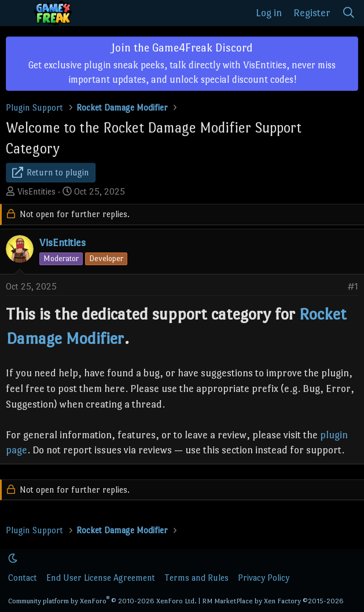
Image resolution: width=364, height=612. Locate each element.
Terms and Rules (196, 578)
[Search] (349, 13)
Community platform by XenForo (102, 601)
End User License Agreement (101, 578)
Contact (23, 578)
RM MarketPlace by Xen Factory (273, 601)
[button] (13, 558)
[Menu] (16, 13)
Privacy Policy (264, 578)
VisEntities (36, 191)
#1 (353, 286)
